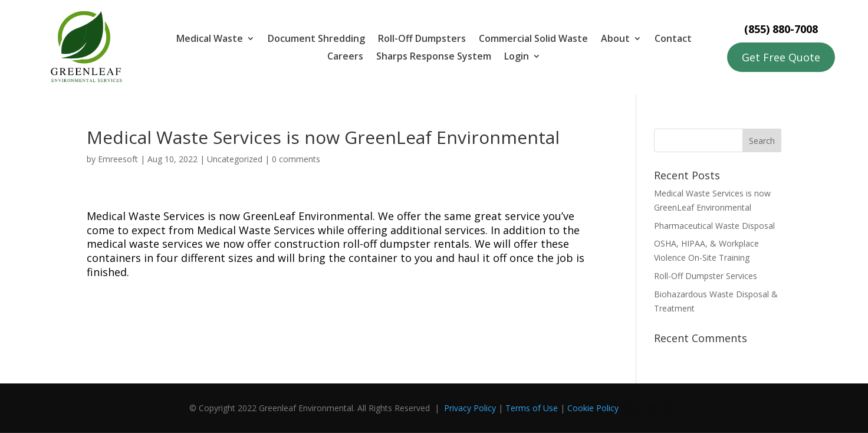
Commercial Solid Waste (533, 40)
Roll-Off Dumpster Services (706, 276)
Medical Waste (210, 40)
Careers (345, 57)
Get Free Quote (781, 57)
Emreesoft (118, 159)
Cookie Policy (593, 408)
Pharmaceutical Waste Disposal (714, 226)
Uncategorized (235, 159)
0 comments (296, 159)
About (615, 40)
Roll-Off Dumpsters (422, 40)
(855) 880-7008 (781, 29)
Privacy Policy (470, 408)
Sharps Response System (434, 57)
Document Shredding (316, 40)
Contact (673, 40)
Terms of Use (532, 408)
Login (517, 57)
